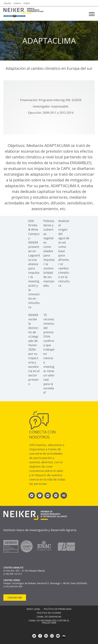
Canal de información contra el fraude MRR (49, 622)
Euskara (17, 3)
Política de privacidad (58, 609)
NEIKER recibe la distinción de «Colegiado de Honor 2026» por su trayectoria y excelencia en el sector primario (34, 349)
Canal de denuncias (49, 617)
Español (7, 3)
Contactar (15, 598)
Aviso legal (33, 609)
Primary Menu (92, 14)
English (27, 3)
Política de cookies (49, 613)
